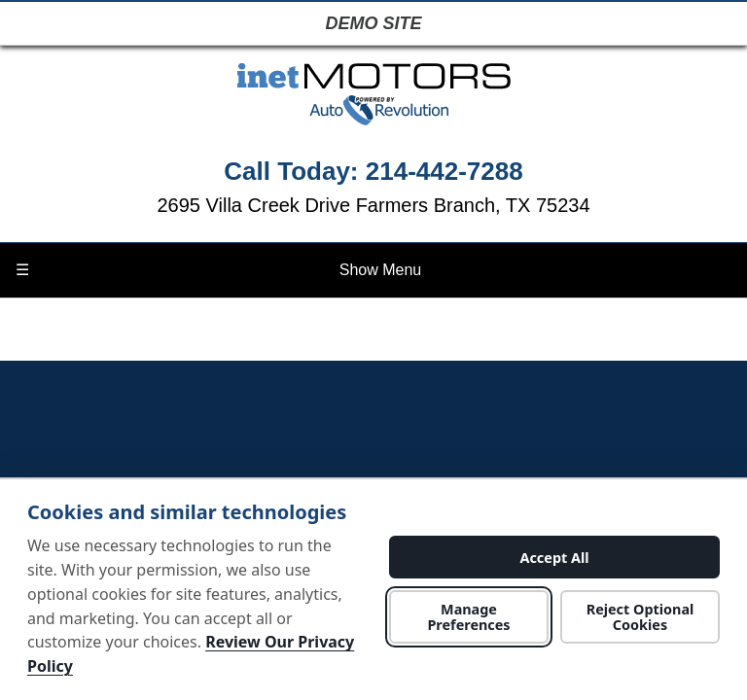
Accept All (554, 558)
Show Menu (218, 270)
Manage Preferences (468, 616)
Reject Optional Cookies (640, 616)
